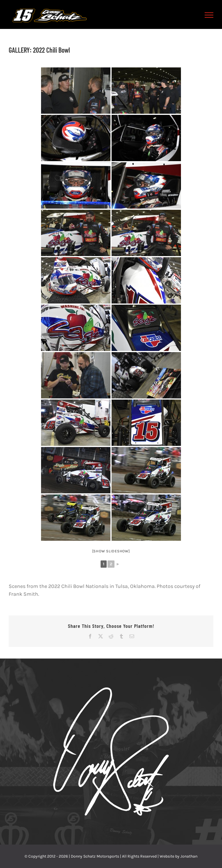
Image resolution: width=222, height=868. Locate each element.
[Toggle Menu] (209, 15)
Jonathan (189, 856)
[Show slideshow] (111, 551)
